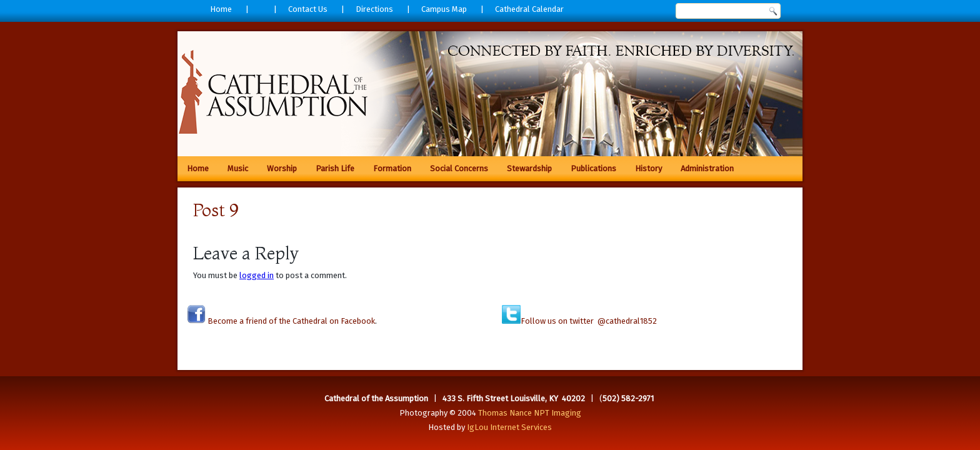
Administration (707, 168)
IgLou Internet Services (509, 427)
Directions (374, 9)
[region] (490, 94)
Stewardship (529, 168)
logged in (257, 275)
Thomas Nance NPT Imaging (530, 413)
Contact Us (308, 9)
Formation (392, 168)
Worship (282, 168)
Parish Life (335, 168)
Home (221, 9)
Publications (593, 168)
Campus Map (444, 9)
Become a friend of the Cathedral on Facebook (290, 321)
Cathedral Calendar (529, 9)
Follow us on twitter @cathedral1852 (589, 321)
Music (238, 168)
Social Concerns (459, 168)
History (648, 168)
